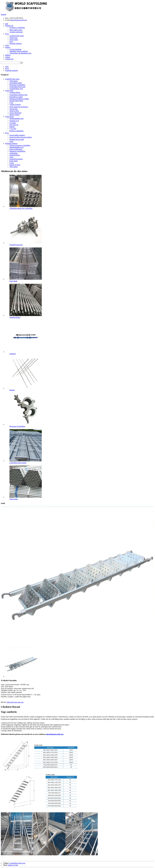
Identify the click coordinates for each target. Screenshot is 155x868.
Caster (12, 163)
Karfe (11, 142)
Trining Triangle (15, 105)
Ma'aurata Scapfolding (17, 85)
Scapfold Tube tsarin (17, 36)
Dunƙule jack (14, 121)
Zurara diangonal (15, 113)
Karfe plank (14, 161)
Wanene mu (9, 26)
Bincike (4, 702)
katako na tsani (13, 865)
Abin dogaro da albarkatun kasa (20, 53)
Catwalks (13, 123)
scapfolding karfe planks (18, 463)
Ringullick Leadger (16, 97)
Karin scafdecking (16, 149)
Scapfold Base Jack (16, 89)
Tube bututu (14, 81)
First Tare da (14, 125)
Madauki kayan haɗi (17, 139)
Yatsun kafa (14, 109)
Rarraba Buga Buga (16, 101)
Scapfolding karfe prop (17, 87)
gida (7, 24)
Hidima (8, 55)
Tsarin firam (14, 40)
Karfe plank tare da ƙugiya (19, 107)
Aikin (7, 45)
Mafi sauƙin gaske (16, 30)
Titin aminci (14, 167)
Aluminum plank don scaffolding (21, 208)
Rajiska (12, 127)
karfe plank (13, 281)
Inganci (8, 47)
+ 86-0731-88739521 (16, 18)
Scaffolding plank (16, 83)
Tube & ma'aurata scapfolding (20, 145)
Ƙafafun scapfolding (16, 131)
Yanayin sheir (14, 111)
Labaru (8, 57)
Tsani (11, 157)
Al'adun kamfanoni (16, 32)
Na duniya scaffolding (17, 28)
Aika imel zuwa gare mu (15, 702)
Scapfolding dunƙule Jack (18, 95)
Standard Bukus (15, 92)
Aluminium (13, 153)
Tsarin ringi (13, 38)
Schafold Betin (15, 155)
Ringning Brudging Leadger (19, 99)
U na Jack (13, 129)
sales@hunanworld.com (19, 20)
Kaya (7, 34)
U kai (11, 103)
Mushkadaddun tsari (16, 119)
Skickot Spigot (15, 115)
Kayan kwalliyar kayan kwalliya (21, 137)
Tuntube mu (9, 59)
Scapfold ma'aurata (16, 159)
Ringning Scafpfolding (17, 151)
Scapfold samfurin (12, 70)
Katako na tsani (15, 165)
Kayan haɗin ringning (17, 135)
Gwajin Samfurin (15, 49)
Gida (7, 67)
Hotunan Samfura (16, 43)
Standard (13, 354)
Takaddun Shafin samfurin (19, 51)
